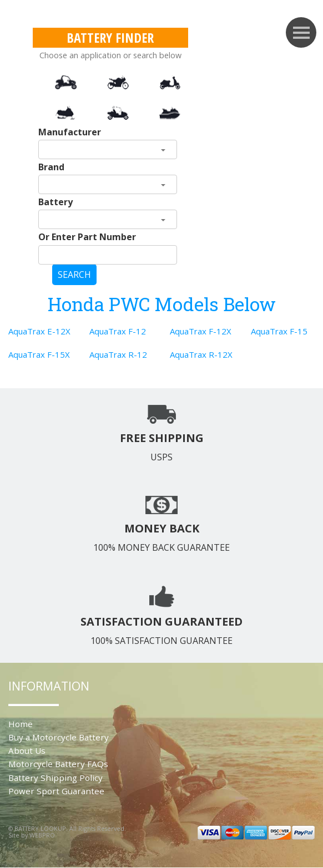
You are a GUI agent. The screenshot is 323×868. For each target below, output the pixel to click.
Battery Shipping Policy (55, 778)
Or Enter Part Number (87, 237)
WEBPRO (42, 835)
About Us (27, 750)
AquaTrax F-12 (118, 331)
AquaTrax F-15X (39, 354)
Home (21, 724)
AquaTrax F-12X (201, 331)
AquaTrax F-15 (279, 331)
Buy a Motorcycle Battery (59, 737)
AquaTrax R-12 (118, 354)
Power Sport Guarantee (56, 791)
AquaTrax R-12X (201, 354)
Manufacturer (70, 132)
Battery (55, 202)
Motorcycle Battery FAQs (58, 764)
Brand (51, 167)
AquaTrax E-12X (39, 331)
